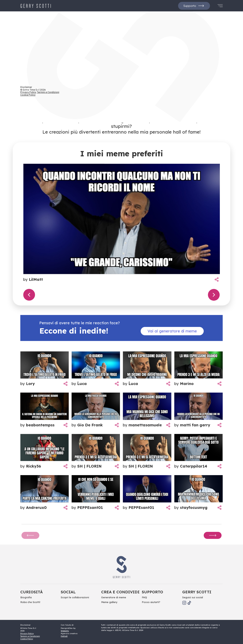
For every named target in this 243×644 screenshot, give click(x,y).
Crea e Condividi (120, 592)
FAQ (144, 597)
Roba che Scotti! (30, 602)
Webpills (65, 631)
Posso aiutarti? (151, 602)
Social (68, 592)
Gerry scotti (197, 592)
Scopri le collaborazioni (75, 597)
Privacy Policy (27, 633)
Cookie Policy (27, 639)
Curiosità (32, 592)
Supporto (194, 6)
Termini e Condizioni (30, 636)
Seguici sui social (193, 597)
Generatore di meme (114, 597)
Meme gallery (109, 602)
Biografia (26, 597)
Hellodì (64, 636)
